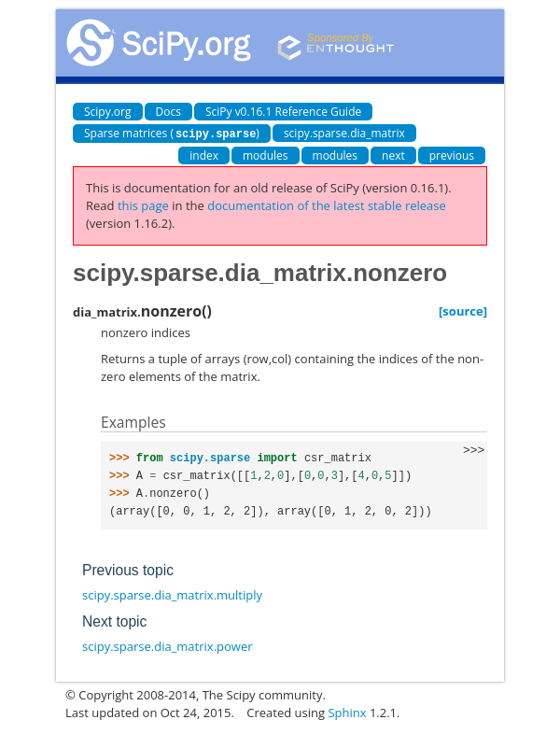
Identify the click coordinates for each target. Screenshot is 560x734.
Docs (168, 112)
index (204, 155)
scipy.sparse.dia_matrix (344, 133)
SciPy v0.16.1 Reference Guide (283, 112)
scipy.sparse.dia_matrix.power (168, 645)
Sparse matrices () (172, 133)
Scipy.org (108, 112)
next (393, 155)
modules (266, 155)
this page (143, 205)
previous (452, 155)
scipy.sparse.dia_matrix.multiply (172, 594)
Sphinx (347, 712)
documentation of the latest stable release (327, 205)
